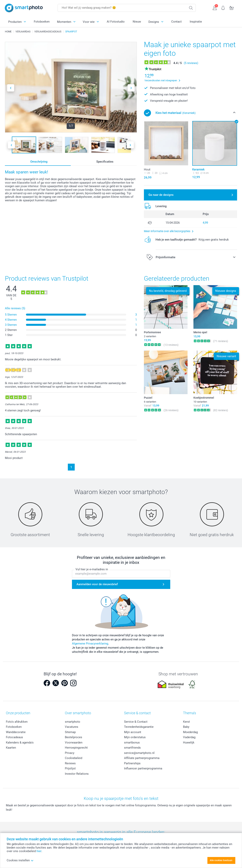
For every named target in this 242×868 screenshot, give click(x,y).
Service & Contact (136, 722)
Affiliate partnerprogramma (142, 758)
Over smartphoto (78, 713)
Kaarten (11, 748)
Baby (186, 727)
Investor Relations (77, 774)
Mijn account (133, 732)
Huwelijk (189, 743)
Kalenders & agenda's (20, 743)
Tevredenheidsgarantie (139, 727)
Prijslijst (70, 768)
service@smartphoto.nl (139, 753)
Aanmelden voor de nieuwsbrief (97, 584)
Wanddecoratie (16, 732)
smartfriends (132, 748)
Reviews (70, 763)
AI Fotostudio (116, 22)
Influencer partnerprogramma (143, 768)
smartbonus (132, 743)
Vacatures (72, 727)
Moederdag (190, 732)
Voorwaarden (74, 743)
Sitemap (70, 732)
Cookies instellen (20, 860)
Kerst (186, 722)
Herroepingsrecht (76, 748)
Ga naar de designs (161, 195)
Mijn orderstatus (135, 737)
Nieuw (137, 22)
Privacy (70, 753)
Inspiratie (196, 22)
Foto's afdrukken (17, 722)
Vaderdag (189, 737)
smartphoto (73, 722)
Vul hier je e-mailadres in (92, 569)
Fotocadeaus (14, 737)
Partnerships (132, 763)
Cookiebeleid (74, 758)
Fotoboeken (42, 22)
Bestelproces (74, 737)
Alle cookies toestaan (221, 860)
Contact (176, 22)
